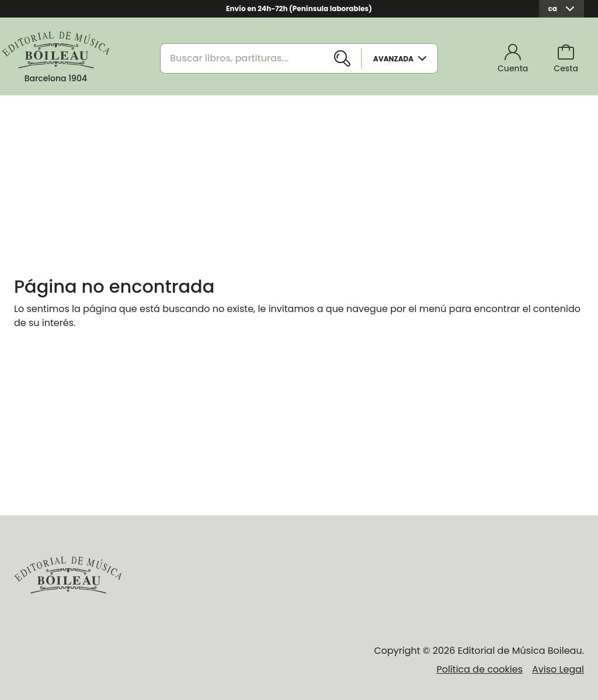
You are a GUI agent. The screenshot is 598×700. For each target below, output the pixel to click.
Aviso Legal (558, 669)
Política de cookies (479, 669)
